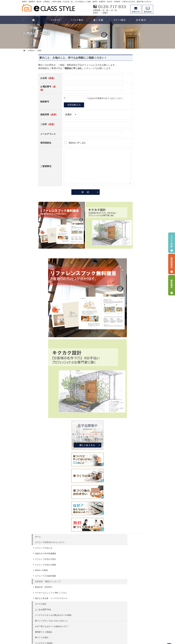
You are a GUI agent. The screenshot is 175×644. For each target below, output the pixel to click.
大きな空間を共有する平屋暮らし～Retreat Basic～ (137, 423)
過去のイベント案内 (132, 496)
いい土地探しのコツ (132, 502)
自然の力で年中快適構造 (134, 260)
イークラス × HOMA (132, 362)
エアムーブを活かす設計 (134, 266)
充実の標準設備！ (131, 524)
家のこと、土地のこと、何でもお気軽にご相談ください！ (57, 58)
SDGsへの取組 (130, 277)
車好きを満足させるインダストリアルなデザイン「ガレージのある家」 (137, 459)
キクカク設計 (129, 315)
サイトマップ (129, 586)
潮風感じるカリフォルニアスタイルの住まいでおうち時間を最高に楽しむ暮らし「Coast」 (137, 432)
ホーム (126, 241)
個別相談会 (172, 264)
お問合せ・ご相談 (131, 569)
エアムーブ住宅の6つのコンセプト (138, 248)
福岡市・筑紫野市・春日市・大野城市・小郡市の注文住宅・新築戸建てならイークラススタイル (82, 632)
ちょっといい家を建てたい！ (136, 513)
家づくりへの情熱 (131, 552)
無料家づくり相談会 (132, 351)
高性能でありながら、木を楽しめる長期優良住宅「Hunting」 (137, 415)
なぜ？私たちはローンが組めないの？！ (137, 344)
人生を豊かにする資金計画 (135, 507)
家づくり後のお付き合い (134, 541)
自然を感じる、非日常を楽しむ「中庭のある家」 (137, 449)
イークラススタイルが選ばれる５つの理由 (137, 328)
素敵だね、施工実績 (132, 519)
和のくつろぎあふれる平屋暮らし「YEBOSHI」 (137, 399)
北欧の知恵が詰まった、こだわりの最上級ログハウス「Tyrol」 (137, 407)
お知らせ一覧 (129, 575)
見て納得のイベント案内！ (135, 491)
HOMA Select (129, 373)
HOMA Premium (130, 379)
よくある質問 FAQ (132, 321)
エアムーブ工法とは (132, 255)
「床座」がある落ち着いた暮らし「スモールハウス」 (137, 468)
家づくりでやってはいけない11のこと (137, 336)
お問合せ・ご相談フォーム (137, 616)
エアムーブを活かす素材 (134, 271)
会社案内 (127, 547)
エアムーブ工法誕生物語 (134, 283)
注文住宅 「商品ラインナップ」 (137, 288)
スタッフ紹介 (129, 558)
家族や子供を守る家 (132, 535)
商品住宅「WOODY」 (133, 294)
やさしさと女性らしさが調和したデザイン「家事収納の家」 (137, 484)
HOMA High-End (131, 367)
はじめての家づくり (132, 530)
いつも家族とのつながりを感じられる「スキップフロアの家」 (137, 476)
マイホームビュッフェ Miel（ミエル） (137, 301)
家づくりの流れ (130, 356)
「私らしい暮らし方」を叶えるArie (137, 442)
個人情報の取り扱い (132, 580)
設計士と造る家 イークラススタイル (137, 309)
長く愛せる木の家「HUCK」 (136, 384)
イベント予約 (172, 243)
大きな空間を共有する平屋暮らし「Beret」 (137, 391)
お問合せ (136, 9)
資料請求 (127, 563)
